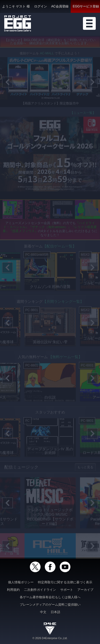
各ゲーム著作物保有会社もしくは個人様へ (50, 597)
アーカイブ (85, 590)
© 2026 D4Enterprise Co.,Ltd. (50, 638)
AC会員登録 (60, 6)
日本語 (55, 612)
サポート (67, 590)
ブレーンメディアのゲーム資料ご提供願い (50, 605)
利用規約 (13, 590)
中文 (43, 612)
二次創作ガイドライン (40, 590)
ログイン (41, 6)
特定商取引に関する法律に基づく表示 (65, 582)
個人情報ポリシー (21, 582)
